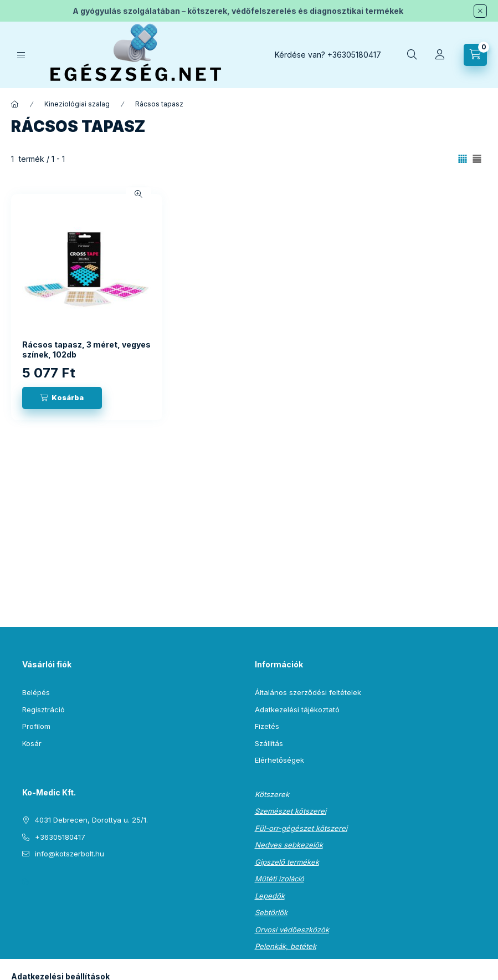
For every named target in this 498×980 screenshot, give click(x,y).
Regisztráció (43, 710)
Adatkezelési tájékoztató (297, 710)
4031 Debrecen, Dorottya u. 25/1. (91, 820)
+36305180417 (354, 55)
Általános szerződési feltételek (308, 692)
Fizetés (267, 726)
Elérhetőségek (279, 760)
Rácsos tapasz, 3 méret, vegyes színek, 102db (86, 349)
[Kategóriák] (21, 55)
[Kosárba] (62, 398)
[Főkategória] (15, 104)
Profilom (36, 726)
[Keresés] (412, 55)
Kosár (32, 743)
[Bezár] (480, 11)
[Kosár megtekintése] (475, 55)
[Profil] (440, 55)
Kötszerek (272, 794)
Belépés (36, 692)
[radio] (477, 159)
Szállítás (269, 743)
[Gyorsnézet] (138, 194)
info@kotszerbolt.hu (70, 854)
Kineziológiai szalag (77, 104)
